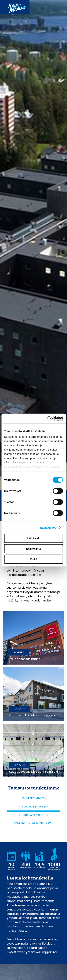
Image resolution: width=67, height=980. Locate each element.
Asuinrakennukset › (34, 798)
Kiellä (33, 559)
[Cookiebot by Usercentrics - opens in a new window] (48, 418)
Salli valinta (33, 549)
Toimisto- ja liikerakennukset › (33, 823)
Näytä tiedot (48, 527)
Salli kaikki (33, 538)
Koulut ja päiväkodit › (33, 815)
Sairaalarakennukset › (33, 807)
